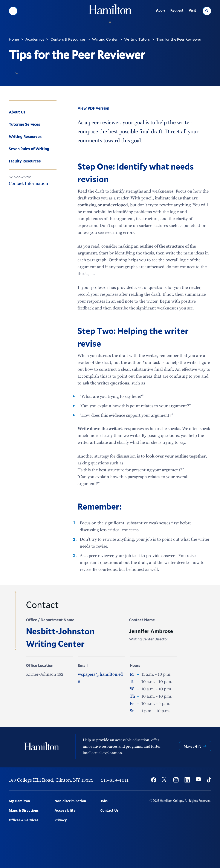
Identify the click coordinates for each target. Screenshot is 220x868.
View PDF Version (93, 108)
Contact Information (28, 183)
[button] (13, 11)
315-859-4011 (115, 780)
